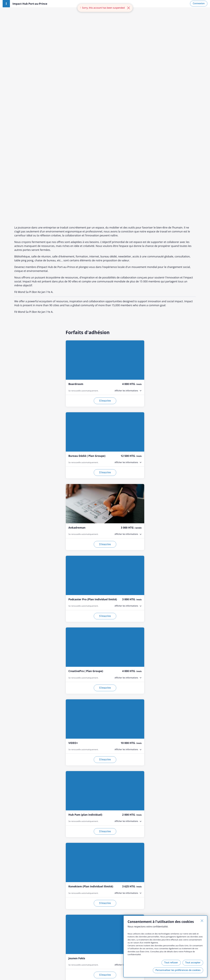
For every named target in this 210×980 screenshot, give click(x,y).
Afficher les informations (126, 212)
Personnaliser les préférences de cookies (178, 970)
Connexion (199, 3)
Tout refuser (171, 962)
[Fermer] (202, 921)
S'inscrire (105, 222)
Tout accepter (193, 962)
